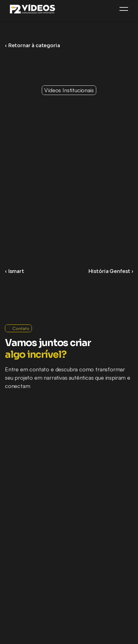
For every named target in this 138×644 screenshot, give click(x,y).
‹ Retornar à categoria (32, 45)
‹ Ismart (15, 271)
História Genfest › (111, 271)
